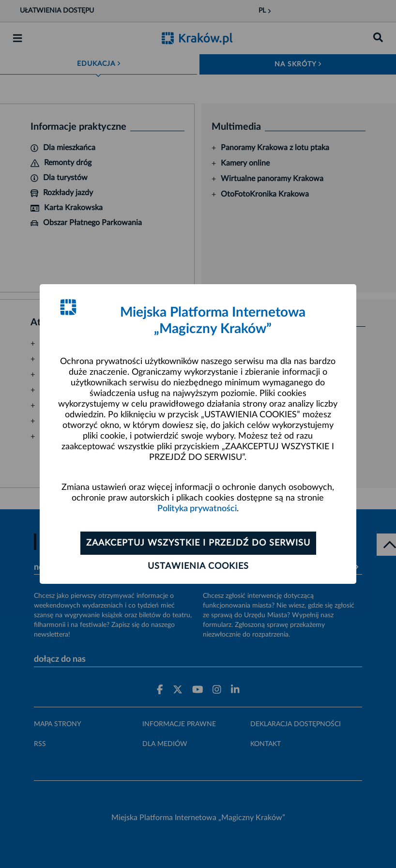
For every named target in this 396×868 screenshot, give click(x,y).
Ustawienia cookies (198, 566)
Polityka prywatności (197, 509)
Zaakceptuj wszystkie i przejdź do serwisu (198, 543)
